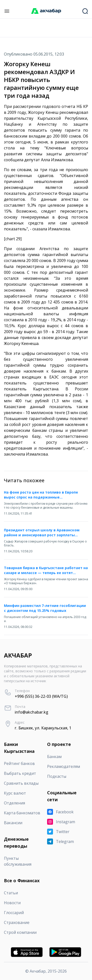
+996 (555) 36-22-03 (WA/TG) (41, 696)
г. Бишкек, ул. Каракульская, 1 (43, 728)
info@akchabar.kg (32, 712)
